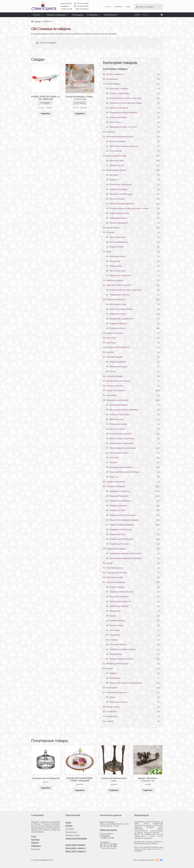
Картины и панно (117, 429)
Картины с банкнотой (119, 108)
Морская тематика (115, 357)
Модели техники (117, 247)
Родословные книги (118, 117)
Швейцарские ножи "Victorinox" (123, 127)
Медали (113, 673)
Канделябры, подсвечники (121, 319)
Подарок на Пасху (118, 534)
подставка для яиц (115, 568)
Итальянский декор (118, 424)
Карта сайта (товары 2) (76, 851)
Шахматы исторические (120, 275)
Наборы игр (115, 261)
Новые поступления (115, 390)
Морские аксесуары (118, 366)
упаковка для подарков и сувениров (126, 558)
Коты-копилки (116, 151)
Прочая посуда (116, 625)
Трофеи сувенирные (119, 223)
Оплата (69, 826)
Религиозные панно (118, 702)
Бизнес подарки (113, 84)
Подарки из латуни (118, 328)
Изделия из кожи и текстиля (119, 285)
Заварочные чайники (119, 606)
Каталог (38, 15)
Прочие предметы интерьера (123, 448)
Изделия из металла (115, 299)
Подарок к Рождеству (119, 496)
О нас (128, 7)
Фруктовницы (116, 654)
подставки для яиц (115, 577)
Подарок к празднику (57, 15)
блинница (111, 132)
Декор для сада (116, 160)
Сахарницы (115, 635)
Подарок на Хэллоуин (119, 544)
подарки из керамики (116, 482)
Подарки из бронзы (118, 323)
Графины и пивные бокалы (122, 592)
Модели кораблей (118, 362)
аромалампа (112, 79)
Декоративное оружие (116, 170)
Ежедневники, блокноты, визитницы (126, 98)
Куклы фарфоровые (119, 242)
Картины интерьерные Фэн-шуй (124, 146)
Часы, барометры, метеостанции (124, 472)
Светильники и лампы (119, 453)
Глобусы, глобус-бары (119, 93)
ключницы (111, 343)
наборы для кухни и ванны (118, 381)
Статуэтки (114, 458)
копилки (110, 352)
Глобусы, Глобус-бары (120, 414)
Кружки (113, 616)
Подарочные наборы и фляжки (123, 112)
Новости (35, 843)
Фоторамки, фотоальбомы (121, 467)
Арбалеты (114, 180)
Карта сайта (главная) (75, 845)
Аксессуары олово (118, 304)
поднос (109, 563)
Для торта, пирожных (119, 597)
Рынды (113, 371)
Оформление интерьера (117, 400)
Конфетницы (115, 611)
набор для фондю (114, 376)
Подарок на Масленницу (121, 529)
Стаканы (113, 640)
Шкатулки (114, 477)
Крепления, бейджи (118, 189)
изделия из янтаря (115, 333)
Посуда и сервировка (116, 582)
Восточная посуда (118, 141)
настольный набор (115, 386)
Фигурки (113, 462)
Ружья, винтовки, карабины (122, 204)
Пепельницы (115, 678)
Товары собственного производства (126, 683)
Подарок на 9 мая (117, 510)
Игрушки (110, 232)
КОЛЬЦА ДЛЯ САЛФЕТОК (118, 347)
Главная (37, 21)
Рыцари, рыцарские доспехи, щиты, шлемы (129, 208)
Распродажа (78, 15)
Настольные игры (117, 271)
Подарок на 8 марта (118, 505)
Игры (109, 252)
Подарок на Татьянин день (121, 539)
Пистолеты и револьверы (121, 194)
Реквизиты (36, 846)
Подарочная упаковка (116, 549)
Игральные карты (117, 256)
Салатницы (115, 630)
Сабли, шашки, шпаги (119, 213)
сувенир (110, 721)
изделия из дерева (115, 280)
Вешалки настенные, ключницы (124, 410)
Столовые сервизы (118, 644)
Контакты (118, 7)
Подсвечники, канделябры (121, 443)
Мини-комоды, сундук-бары (122, 438)
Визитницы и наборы (119, 89)
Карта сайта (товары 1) (76, 848)
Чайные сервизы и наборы (121, 659)
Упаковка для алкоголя (120, 295)
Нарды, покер (116, 266)
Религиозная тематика (116, 692)
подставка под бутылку (117, 573)
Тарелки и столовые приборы (123, 649)
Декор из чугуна (117, 165)
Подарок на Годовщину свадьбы (124, 520)
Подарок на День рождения (122, 525)
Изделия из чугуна (118, 314)
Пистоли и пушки (117, 199)
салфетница (112, 716)
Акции (68, 822)
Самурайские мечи (118, 218)
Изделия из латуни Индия (121, 309)
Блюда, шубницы (117, 587)
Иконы (112, 697)
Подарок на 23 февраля (120, 501)
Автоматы (114, 175)
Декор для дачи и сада (116, 156)
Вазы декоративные (119, 405)
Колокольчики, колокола (120, 434)
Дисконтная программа (76, 838)
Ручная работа (113, 707)
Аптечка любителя (115, 74)
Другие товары (113, 228)
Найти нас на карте (108, 830)
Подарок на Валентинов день (123, 515)
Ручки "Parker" (116, 122)
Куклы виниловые (118, 237)
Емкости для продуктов (120, 601)
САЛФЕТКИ (112, 711)
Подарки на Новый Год (120, 491)
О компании (94, 15)
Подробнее (45, 113)
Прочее (110, 668)
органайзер (111, 395)
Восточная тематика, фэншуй (120, 137)
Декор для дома (117, 419)
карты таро (111, 338)
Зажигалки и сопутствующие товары (126, 103)
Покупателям (111, 15)
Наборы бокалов (117, 620)
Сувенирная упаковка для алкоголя (126, 553)
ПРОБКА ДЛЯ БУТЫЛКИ (117, 664)
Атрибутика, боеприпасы (121, 184)
